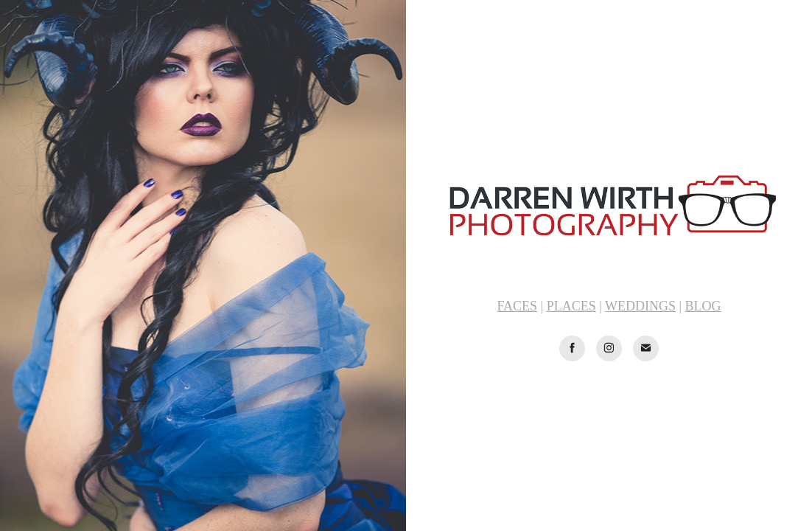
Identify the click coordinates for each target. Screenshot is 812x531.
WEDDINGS (640, 306)
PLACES (571, 306)
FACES (517, 306)
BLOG (703, 306)
